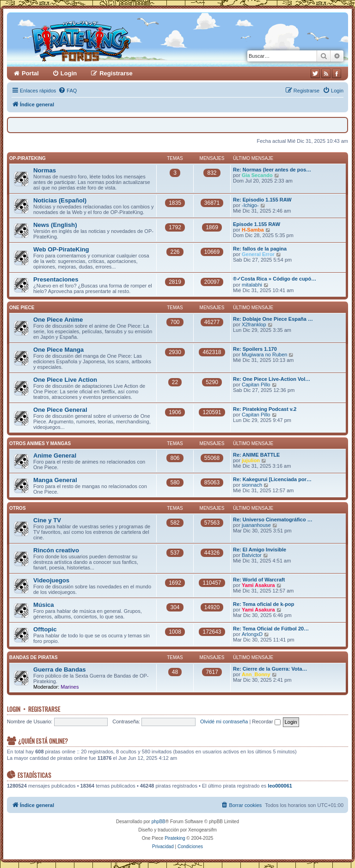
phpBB (159, 822)
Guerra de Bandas (60, 669)
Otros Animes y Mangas (40, 443)
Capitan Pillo (256, 385)
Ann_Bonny (256, 674)
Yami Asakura (258, 585)
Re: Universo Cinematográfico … (273, 520)
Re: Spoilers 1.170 (255, 349)
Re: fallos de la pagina (260, 249)
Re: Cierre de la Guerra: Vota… (270, 669)
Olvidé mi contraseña (224, 721)
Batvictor (252, 555)
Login (14, 709)
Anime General (55, 455)
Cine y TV (47, 520)
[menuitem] (67, 91)
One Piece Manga (58, 350)
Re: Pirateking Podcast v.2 (265, 409)
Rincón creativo (56, 550)
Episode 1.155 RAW (257, 224)
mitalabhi (252, 285)
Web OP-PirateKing (61, 249)
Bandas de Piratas (34, 657)
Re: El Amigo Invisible (260, 550)
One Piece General (60, 410)
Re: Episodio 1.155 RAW (262, 200)
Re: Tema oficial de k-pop (263, 604)
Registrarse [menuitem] (116, 73)
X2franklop (254, 324)
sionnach (252, 485)
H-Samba (253, 230)
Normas (45, 170)
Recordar (266, 721)
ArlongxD (252, 634)
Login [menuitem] (69, 73)
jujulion (251, 460)
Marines (70, 687)
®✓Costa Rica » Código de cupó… (275, 279)
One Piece (22, 308)
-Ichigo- (250, 205)
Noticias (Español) (60, 200)
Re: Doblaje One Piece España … (273, 319)
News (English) (55, 225)
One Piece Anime (58, 320)
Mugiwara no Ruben (264, 355)
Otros (18, 508)
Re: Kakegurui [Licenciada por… (272, 479)
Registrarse (44, 709)
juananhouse (256, 525)
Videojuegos (51, 580)
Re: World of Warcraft (259, 580)
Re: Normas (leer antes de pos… (272, 170)
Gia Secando (257, 175)
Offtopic (45, 629)
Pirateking (175, 838)
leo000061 (280, 786)
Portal (30, 73)
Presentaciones (56, 279)
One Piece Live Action (65, 380)
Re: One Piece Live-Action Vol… (272, 379)
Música (44, 605)
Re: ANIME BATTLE (256, 455)
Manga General (55, 480)
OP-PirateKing (28, 158)
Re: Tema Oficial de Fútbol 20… (271, 629)
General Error (258, 254)
